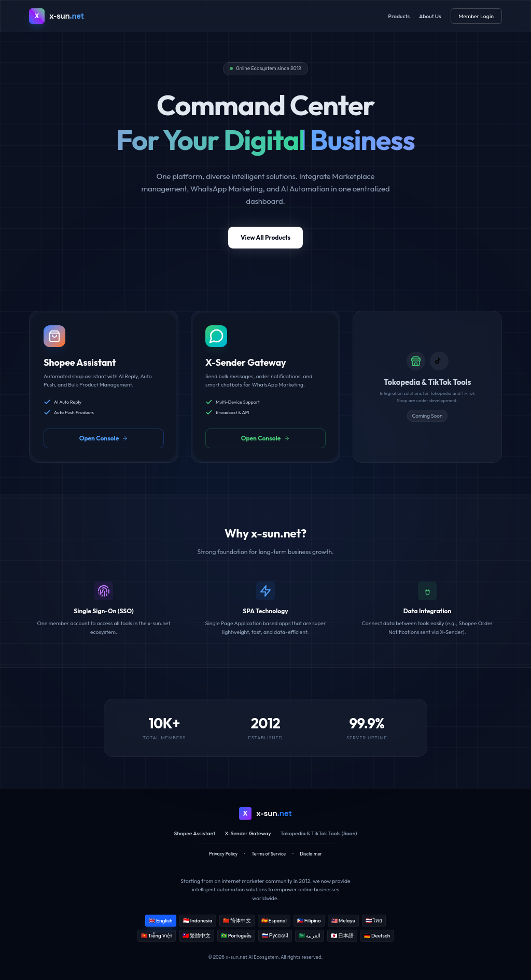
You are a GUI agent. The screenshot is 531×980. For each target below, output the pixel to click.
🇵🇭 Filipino (309, 921)
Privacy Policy (223, 854)
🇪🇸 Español (274, 921)
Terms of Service (269, 854)
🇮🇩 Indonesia (198, 921)
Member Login (476, 16)
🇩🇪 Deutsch (377, 936)
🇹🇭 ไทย (374, 921)
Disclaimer (311, 854)
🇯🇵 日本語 (342, 936)
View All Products (265, 237)
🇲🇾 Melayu (343, 921)
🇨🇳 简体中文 (237, 921)
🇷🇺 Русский (275, 936)
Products (399, 16)
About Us (430, 16)
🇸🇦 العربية (310, 936)
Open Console (104, 438)
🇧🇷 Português (236, 936)
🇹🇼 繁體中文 (197, 936)
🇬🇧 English (161, 921)
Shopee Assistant (195, 833)
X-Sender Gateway (248, 833)
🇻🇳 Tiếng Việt (157, 936)
